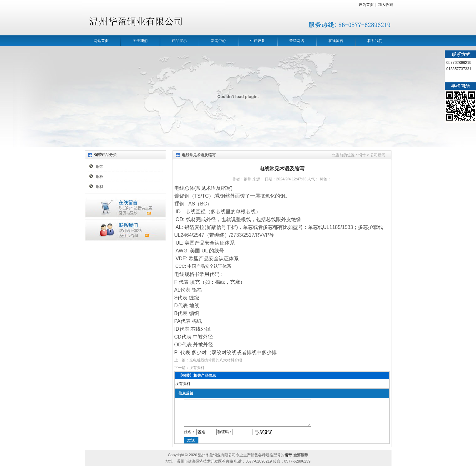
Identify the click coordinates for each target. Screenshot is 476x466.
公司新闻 (378, 155)
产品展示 (179, 41)
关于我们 (140, 41)
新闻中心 (218, 41)
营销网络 (297, 41)
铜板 (100, 177)
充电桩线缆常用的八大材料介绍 (216, 360)
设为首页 (366, 5)
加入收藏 (386, 5)
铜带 (100, 167)
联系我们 (375, 41)
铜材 (100, 187)
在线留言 (336, 41)
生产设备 (258, 41)
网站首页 (101, 41)
